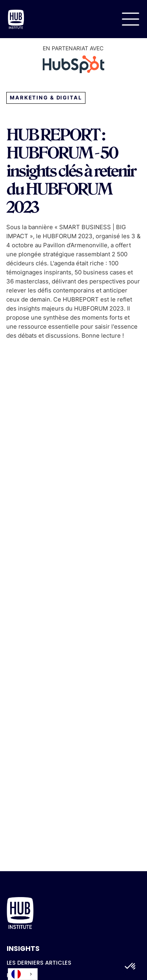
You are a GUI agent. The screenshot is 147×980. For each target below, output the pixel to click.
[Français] (23, 974)
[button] (131, 19)
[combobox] (23, 974)
